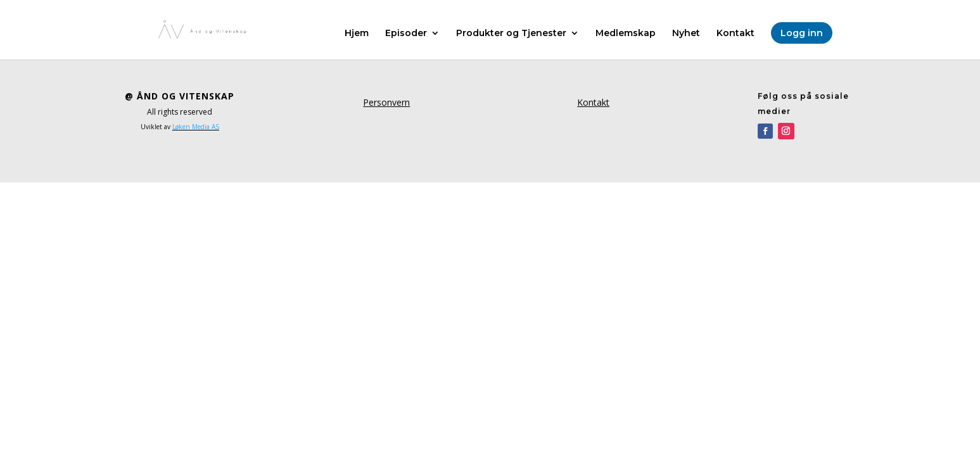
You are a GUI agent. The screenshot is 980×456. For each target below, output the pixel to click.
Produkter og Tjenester (511, 34)
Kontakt (735, 34)
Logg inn (802, 33)
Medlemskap (626, 34)
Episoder (406, 34)
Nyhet (686, 34)
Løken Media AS (196, 127)
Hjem (357, 34)
